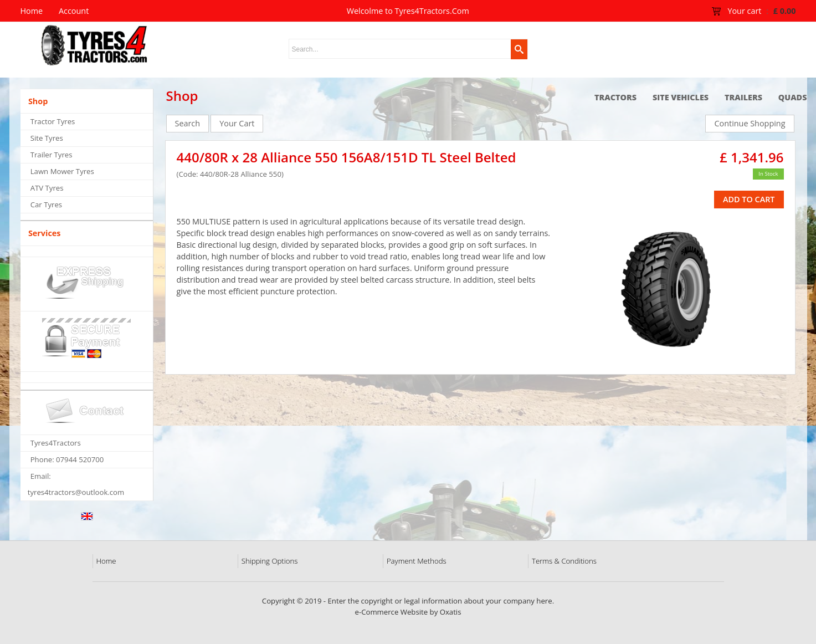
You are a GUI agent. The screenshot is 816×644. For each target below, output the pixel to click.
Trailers (743, 97)
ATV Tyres (47, 188)
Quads (793, 97)
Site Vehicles (681, 97)
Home (106, 561)
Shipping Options (270, 561)
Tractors (615, 97)
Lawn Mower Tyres (62, 171)
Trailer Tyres (52, 155)
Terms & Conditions (564, 561)
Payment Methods (417, 561)
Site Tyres (47, 138)
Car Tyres (46, 205)
